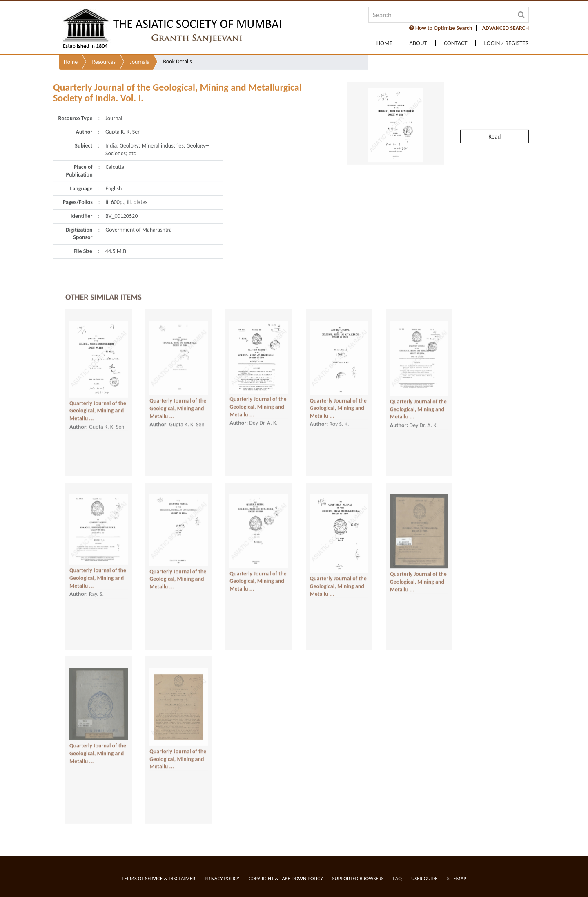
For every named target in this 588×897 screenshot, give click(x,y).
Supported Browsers (358, 878)
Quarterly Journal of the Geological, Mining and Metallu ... (98, 396)
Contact (456, 43)
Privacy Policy (222, 878)
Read (494, 114)
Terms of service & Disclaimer (158, 878)
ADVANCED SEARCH (506, 28)
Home (384, 43)
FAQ (398, 878)
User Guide (424, 878)
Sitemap (457, 878)
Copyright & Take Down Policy (286, 878)
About (418, 43)
